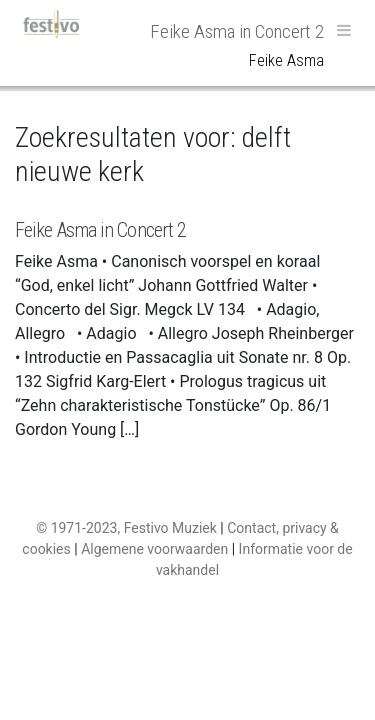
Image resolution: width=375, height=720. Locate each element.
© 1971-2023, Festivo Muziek (126, 528)
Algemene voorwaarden (154, 549)
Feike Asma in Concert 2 (100, 230)
